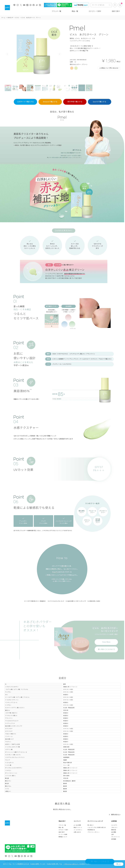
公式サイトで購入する (25, 102)
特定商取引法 (91, 830)
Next (60, 54)
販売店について (63, 837)
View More (106, 642)
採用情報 (114, 839)
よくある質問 (77, 825)
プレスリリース (115, 837)
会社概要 (114, 832)
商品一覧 (75, 11)
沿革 (112, 834)
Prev (7, 54)
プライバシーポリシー (94, 832)
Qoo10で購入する (100, 102)
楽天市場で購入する (75, 102)
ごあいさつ (114, 828)
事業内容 (114, 830)
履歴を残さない (116, 815)
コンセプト (114, 825)
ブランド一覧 (56, 11)
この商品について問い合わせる (109, 68)
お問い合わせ (77, 832)
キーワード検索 (63, 834)
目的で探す (116, 11)
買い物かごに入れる (106, 649)
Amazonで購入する (50, 102)
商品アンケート (78, 828)
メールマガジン (78, 830)
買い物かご (91, 825)
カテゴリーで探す (95, 11)
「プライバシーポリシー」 (71, 864)
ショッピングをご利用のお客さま (97, 828)
